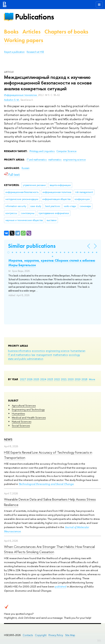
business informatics (19, 351)
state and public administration (26, 359)
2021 (64, 379)
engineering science (58, 351)
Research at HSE (35, 52)
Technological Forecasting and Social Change (46, 484)
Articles (31, 32)
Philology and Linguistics (42, 151)
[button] (8, 252)
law (33, 355)
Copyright (41, 635)
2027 (23, 379)
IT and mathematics (19, 355)
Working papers (24, 40)
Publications (34, 17)
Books (11, 32)
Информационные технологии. (21, 95)
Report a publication (14, 52)
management (44, 355)
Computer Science (66, 151)
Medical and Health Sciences (29, 417)
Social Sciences (21, 426)
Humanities (18, 413)
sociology (74, 355)
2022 (57, 379)
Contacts (28, 635)
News (8, 439)
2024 (43, 379)
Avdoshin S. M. (12, 100)
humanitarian (78, 351)
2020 (71, 379)
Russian (26, 168)
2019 (78, 379)
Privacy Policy (56, 635)
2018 (84, 379)
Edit (99, 640)
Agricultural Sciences (24, 405)
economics (38, 351)
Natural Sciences (22, 422)
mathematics (60, 355)
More (92, 379)
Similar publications (32, 246)
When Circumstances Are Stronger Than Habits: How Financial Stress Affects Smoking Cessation (49, 549)
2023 (50, 379)
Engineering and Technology (28, 409)
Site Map (70, 635)
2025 (36, 379)
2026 (30, 379)
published (61, 586)
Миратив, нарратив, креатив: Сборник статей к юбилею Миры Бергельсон (52, 263)
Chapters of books (66, 32)
